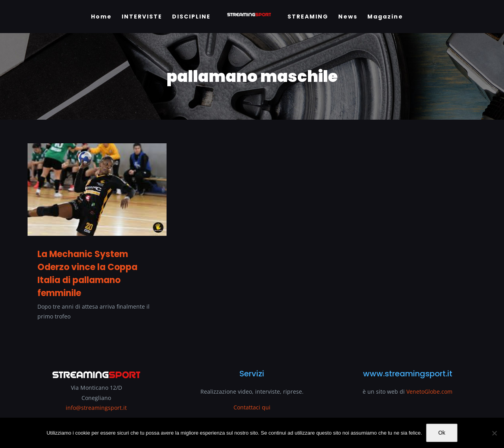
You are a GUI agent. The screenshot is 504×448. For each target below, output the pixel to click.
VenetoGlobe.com (429, 392)
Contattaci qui (252, 407)
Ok (442, 433)
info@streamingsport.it (96, 408)
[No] (494, 433)
